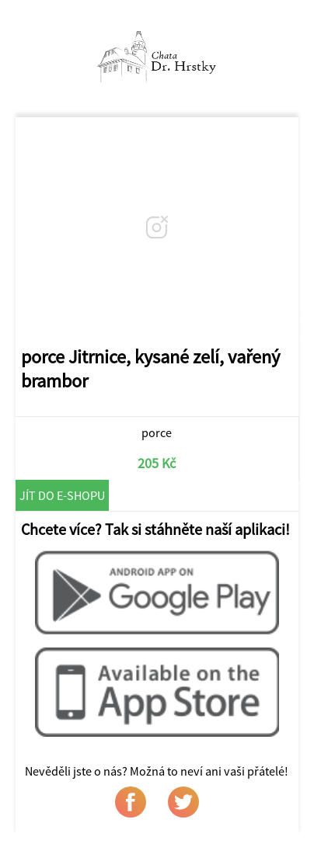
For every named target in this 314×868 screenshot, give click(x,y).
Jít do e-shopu (62, 495)
